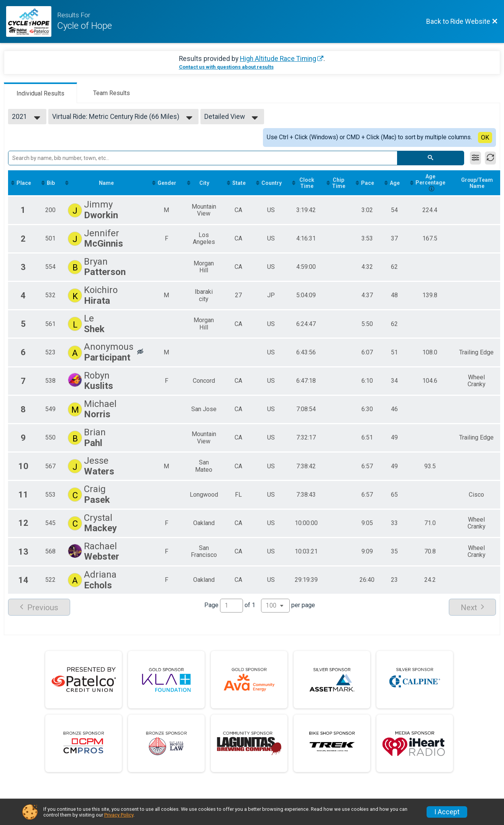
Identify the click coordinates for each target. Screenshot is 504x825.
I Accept (447, 812)
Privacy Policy (119, 815)
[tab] (40, 93)
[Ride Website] (32, 21)
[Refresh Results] (490, 158)
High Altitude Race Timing (278, 59)
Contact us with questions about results (226, 67)
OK (485, 137)
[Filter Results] (475, 158)
